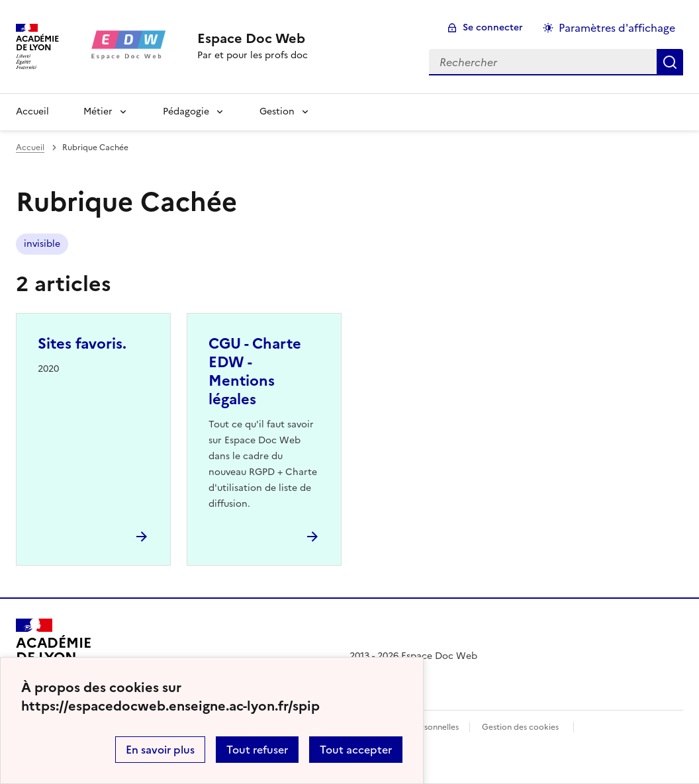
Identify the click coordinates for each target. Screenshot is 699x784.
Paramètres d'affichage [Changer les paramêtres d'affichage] (617, 28)
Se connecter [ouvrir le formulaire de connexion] (493, 27)
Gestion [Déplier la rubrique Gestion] (277, 111)
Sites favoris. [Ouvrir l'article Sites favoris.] (82, 344)
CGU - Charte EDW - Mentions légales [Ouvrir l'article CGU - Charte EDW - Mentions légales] (255, 371)
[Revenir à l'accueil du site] (53, 656)
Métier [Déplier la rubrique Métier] (98, 111)
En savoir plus (160, 750)
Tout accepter (356, 750)
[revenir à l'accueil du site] (253, 38)
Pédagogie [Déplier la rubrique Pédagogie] (186, 111)
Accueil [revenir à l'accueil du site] (32, 111)
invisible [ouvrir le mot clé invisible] (42, 244)
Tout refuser (257, 750)
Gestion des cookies (520, 727)
